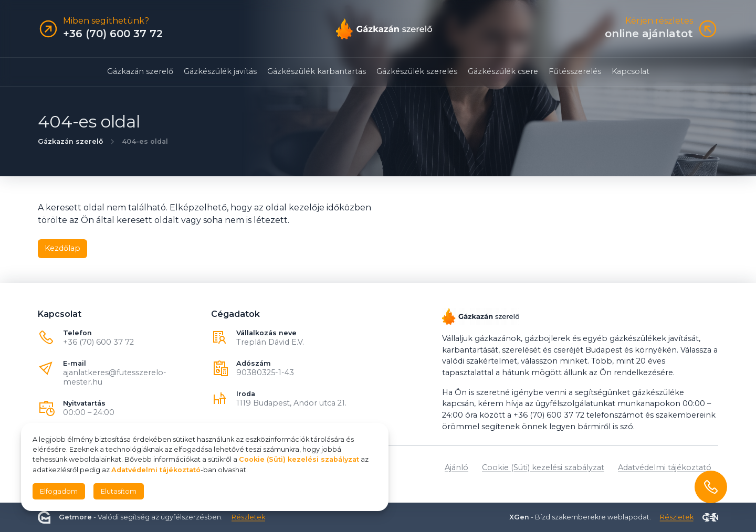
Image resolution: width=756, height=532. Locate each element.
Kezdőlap (62, 248)
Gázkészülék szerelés (417, 71)
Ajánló (456, 467)
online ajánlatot (649, 34)
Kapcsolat (631, 71)
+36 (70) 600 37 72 (98, 342)
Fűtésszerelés (575, 71)
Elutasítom (119, 491)
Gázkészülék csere (503, 71)
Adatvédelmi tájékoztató (665, 467)
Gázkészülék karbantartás (317, 71)
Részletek (248, 517)
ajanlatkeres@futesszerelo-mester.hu (115, 377)
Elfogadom (59, 491)
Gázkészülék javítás (220, 71)
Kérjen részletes (659, 21)
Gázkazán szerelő (140, 71)
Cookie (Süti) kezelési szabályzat (543, 467)
